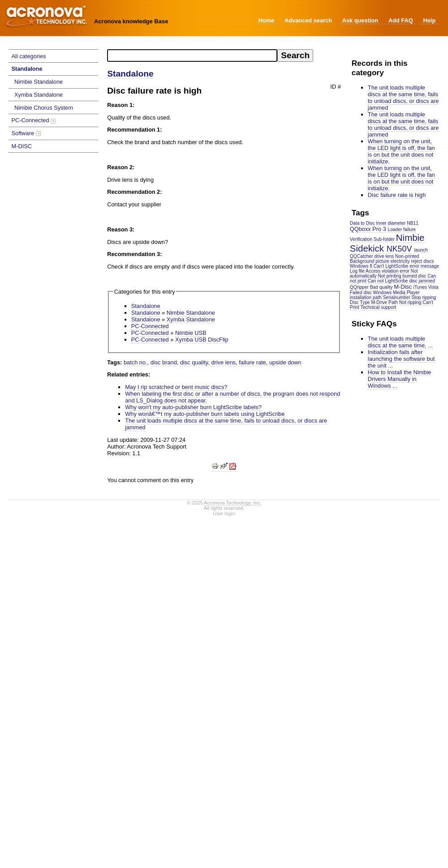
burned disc (415, 276)
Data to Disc (362, 223)
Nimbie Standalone (39, 82)
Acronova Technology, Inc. (233, 503)
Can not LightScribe (388, 281)
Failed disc (361, 293)
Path (393, 302)
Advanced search (308, 20)
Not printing (389, 276)
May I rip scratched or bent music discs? (176, 387)
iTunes (420, 287)
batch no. (136, 362)
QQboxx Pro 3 (368, 229)
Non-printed (407, 256)
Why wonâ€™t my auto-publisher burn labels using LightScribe (205, 414)
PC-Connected (34, 120)
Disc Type (360, 302)
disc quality (194, 362)
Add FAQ (401, 20)
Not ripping (410, 302)
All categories (29, 56)
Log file (357, 271)
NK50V (399, 249)
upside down (285, 362)
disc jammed (422, 281)
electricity (400, 261)
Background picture (370, 261)
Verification (361, 239)
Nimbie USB (191, 333)
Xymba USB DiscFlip (202, 340)
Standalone (27, 69)
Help (429, 20)
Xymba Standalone (39, 95)
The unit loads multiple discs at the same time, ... (400, 342)
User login (224, 513)
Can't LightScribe (391, 266)
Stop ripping (424, 297)
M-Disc (403, 287)
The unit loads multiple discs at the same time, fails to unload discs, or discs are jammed (403, 98)
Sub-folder (384, 239)
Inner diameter (391, 223)
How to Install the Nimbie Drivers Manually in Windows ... (400, 379)
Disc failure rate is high (397, 195)
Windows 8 (361, 266)
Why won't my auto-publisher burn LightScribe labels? (193, 407)
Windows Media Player (396, 293)
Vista (433, 287)
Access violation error (388, 271)
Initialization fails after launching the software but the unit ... (401, 359)
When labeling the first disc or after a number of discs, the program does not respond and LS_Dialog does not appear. (233, 397)
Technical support (379, 307)
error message (424, 266)
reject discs (422, 261)
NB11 (413, 223)
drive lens (384, 256)
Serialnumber (397, 297)
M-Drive (379, 302)
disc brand (164, 362)
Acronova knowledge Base (131, 21)
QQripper (359, 287)
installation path (366, 297)
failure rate (252, 362)
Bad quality (381, 287)
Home (267, 20)
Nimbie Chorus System (44, 108)
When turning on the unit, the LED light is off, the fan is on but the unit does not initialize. (401, 151)
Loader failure (402, 229)
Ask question (360, 20)
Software (26, 133)
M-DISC (22, 146)
